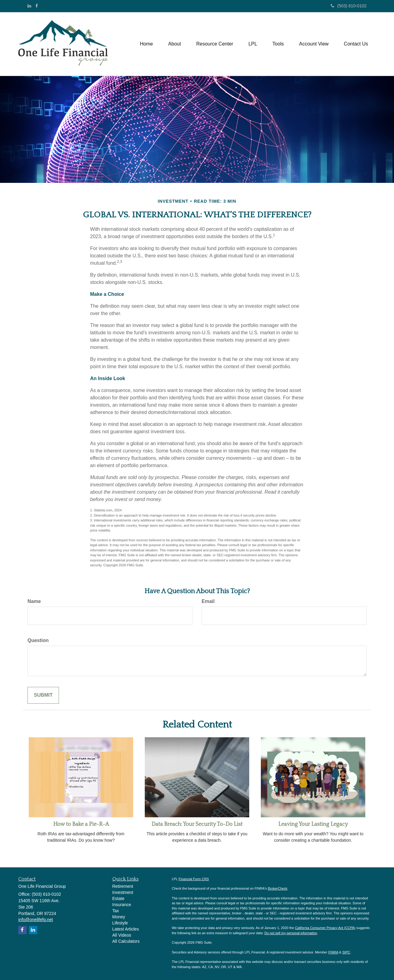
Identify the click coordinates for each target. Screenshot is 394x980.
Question (38, 640)
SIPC (346, 952)
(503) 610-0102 (349, 6)
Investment (123, 892)
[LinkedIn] (29, 6)
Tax (116, 911)
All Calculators (126, 941)
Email (208, 601)
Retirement (123, 886)
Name (34, 601)
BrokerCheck (278, 888)
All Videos (122, 935)
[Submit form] (43, 695)
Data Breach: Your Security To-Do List (197, 824)
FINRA (333, 952)
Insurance (122, 905)
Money (119, 917)
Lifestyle (120, 923)
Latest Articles (126, 929)
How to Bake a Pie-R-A (81, 824)
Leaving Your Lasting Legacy (313, 824)
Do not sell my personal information (291, 933)
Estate (119, 898)
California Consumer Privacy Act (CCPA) (325, 928)
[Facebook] (37, 6)
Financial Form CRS (194, 879)
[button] (175, 44)
